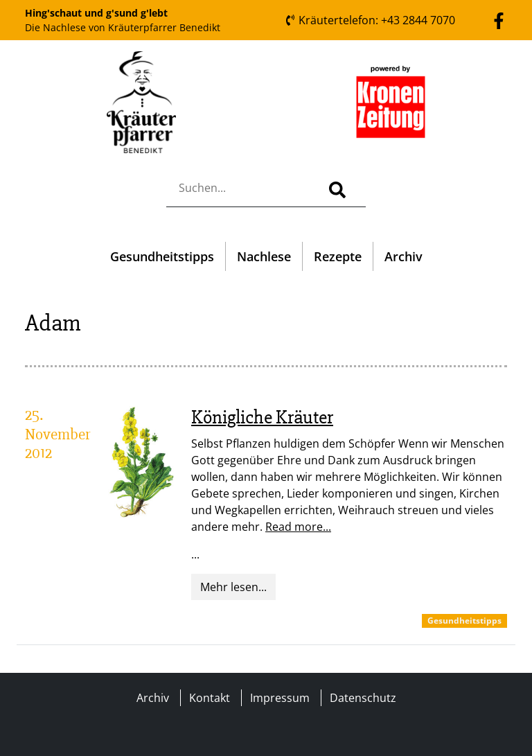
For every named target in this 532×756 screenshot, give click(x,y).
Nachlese (264, 256)
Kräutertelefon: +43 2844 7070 (370, 20)
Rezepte (338, 256)
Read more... (298, 527)
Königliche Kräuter (262, 417)
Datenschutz (363, 698)
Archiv (404, 256)
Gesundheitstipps (162, 256)
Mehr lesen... (233, 587)
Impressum (280, 698)
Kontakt (210, 698)
